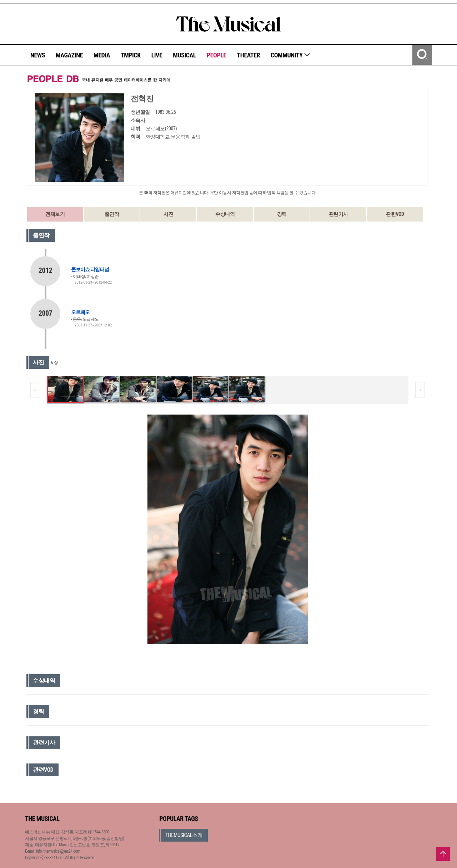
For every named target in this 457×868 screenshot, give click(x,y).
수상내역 (225, 214)
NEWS (38, 55)
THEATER (248, 55)
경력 (282, 214)
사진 (168, 214)
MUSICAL (184, 55)
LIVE (157, 55)
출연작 (112, 214)
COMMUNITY (290, 55)
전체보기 (55, 214)
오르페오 (80, 312)
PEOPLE (217, 55)
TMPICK (131, 55)
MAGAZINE (69, 55)
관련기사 (338, 214)
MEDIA (102, 55)
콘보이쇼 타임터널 (90, 269)
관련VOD (395, 214)
